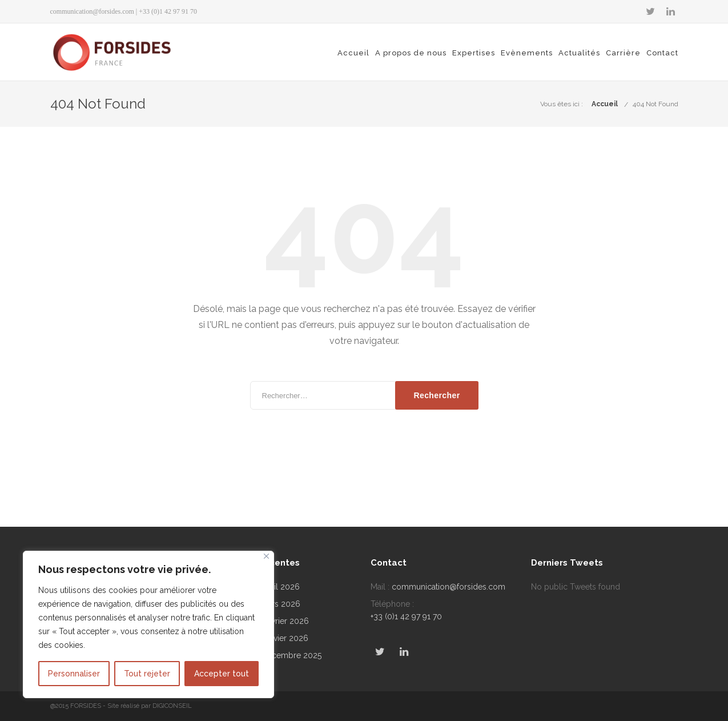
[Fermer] (266, 556)
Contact (662, 53)
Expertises (474, 53)
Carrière (623, 53)
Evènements (527, 53)
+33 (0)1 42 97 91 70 (406, 616)
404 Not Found (655, 104)
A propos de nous (411, 53)
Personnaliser (74, 674)
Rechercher (437, 395)
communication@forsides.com (92, 11)
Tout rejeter (147, 674)
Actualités (579, 53)
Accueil (353, 53)
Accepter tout (222, 674)
